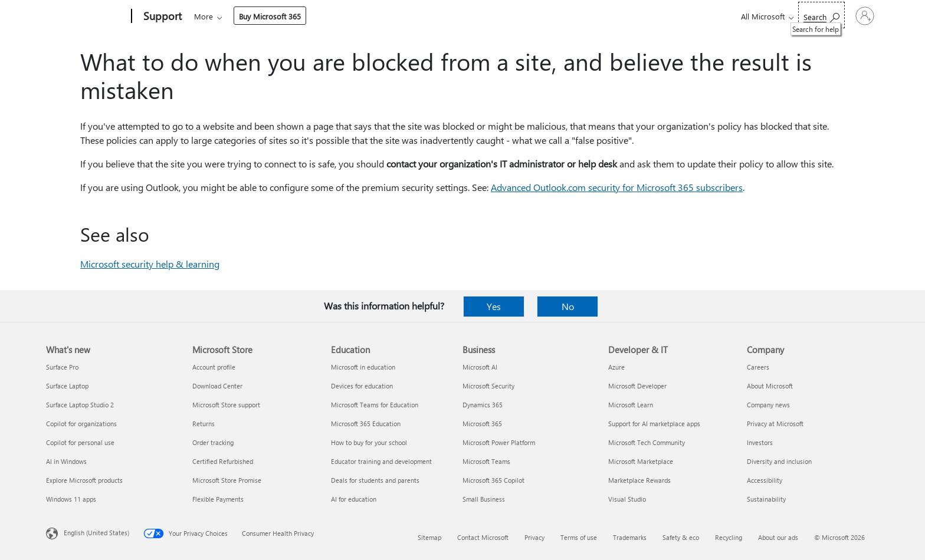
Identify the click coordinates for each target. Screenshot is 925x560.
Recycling (729, 537)
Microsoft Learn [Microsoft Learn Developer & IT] (631, 405)
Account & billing (418, 16)
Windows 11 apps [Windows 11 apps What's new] (71, 499)
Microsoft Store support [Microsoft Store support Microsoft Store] (226, 405)
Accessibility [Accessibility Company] (765, 480)
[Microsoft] (86, 17)
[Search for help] (789, 15)
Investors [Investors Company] (760, 442)
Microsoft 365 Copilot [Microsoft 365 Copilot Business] (493, 480)
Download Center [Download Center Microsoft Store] (217, 386)
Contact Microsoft (483, 537)
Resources (487, 16)
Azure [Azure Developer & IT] (616, 367)
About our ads (778, 537)
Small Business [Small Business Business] (484, 499)
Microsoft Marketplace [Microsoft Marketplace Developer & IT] (641, 461)
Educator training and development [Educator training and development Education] (381, 461)
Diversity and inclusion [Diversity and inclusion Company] (779, 461)
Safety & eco (681, 537)
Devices (353, 16)
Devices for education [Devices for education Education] (362, 386)
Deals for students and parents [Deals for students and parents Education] (375, 480)
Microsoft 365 (216, 16)
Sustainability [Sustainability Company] (766, 499)
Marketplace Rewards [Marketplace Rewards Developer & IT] (639, 480)
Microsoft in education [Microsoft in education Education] (363, 367)
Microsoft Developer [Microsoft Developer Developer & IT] (637, 386)
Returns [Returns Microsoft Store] (204, 424)
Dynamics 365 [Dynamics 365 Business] (483, 405)
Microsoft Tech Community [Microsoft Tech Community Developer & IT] (647, 442)
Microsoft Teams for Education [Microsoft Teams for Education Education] (375, 405)
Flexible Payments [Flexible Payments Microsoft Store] (218, 499)
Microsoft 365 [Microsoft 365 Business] (482, 424)
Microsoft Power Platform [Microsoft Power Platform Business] (499, 442)
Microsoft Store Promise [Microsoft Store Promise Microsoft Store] (227, 480)
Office (263, 16)
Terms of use (579, 537)
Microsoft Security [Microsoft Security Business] (488, 386)
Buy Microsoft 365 (562, 16)
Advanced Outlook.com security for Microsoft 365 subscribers (617, 187)
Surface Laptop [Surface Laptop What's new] (67, 386)
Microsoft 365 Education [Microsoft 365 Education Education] (366, 424)
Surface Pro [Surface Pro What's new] (62, 367)
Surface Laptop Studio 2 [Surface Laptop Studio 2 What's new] (80, 405)
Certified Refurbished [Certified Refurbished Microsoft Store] (223, 461)
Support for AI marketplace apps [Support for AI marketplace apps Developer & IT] (654, 424)
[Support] (161, 17)
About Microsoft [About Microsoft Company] (770, 386)
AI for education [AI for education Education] (354, 499)
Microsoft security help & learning (150, 264)
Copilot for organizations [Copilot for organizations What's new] (81, 424)
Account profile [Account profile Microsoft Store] (214, 367)
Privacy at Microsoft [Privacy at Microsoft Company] (775, 424)
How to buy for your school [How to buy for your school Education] (369, 442)
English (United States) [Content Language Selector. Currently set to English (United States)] (96, 533)
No (568, 306)
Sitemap (429, 537)
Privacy (534, 537)
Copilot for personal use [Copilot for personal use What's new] (80, 442)
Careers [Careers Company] (758, 367)
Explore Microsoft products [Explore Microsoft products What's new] (84, 480)
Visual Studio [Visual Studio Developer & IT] (627, 499)
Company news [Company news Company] (768, 405)
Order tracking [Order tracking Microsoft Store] (213, 442)
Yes (494, 306)
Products (303, 16)
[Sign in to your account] (849, 16)
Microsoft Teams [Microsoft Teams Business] (486, 461)
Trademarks (630, 537)
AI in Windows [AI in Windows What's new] (66, 461)
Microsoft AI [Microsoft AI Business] (480, 367)
